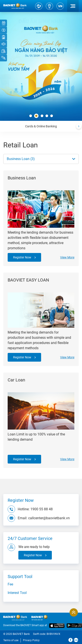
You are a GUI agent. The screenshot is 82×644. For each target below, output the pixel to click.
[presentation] (79, 126)
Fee (10, 584)
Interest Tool (17, 593)
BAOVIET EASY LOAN (28, 280)
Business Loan (22, 178)
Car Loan (16, 380)
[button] (31, 116)
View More (67, 257)
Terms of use (11, 640)
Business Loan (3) (21, 159)
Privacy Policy (31, 640)
